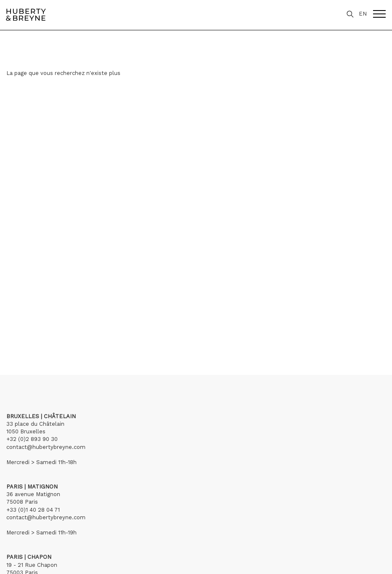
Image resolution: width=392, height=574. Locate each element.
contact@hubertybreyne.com (46, 447)
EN (363, 14)
